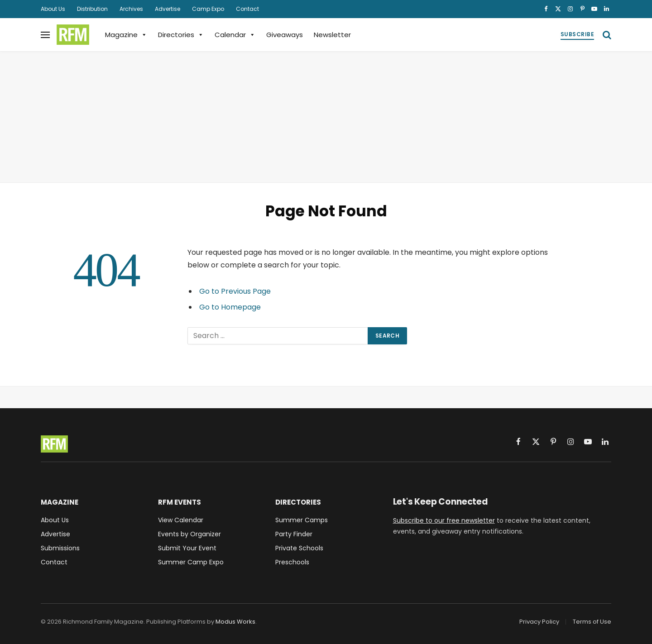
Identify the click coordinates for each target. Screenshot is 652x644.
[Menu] (45, 35)
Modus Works (235, 622)
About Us (53, 9)
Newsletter (332, 35)
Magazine (126, 35)
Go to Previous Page (235, 291)
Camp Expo (208, 9)
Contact (247, 9)
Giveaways (285, 35)
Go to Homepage (230, 307)
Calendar (235, 35)
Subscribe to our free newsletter (444, 520)
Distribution (92, 9)
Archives (131, 9)
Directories (181, 35)
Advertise (168, 9)
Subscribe (577, 34)
